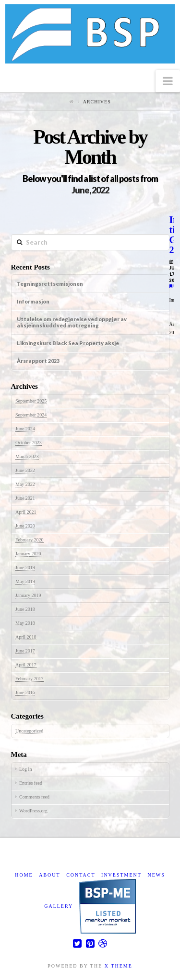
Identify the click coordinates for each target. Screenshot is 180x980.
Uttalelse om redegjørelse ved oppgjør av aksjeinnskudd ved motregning (72, 322)
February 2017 (30, 679)
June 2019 (25, 568)
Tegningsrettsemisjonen (50, 284)
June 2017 (25, 651)
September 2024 (31, 415)
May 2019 (25, 581)
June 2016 (25, 693)
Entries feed (31, 783)
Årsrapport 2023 (38, 361)
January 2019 (28, 595)
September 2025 (31, 401)
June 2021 (25, 498)
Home (24, 875)
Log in (25, 769)
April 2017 (26, 665)
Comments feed (34, 797)
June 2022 (25, 470)
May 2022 (25, 484)
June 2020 (25, 526)
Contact (81, 875)
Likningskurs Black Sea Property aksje (68, 343)
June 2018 (25, 609)
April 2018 (26, 637)
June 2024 (25, 429)
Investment (121, 875)
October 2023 (29, 443)
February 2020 (30, 540)
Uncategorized (29, 731)
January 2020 (28, 554)
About (49, 875)
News (156, 875)
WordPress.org (33, 811)
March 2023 (27, 456)
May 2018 (25, 623)
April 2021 (26, 512)
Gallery (59, 906)
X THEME (119, 966)
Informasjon (33, 301)
